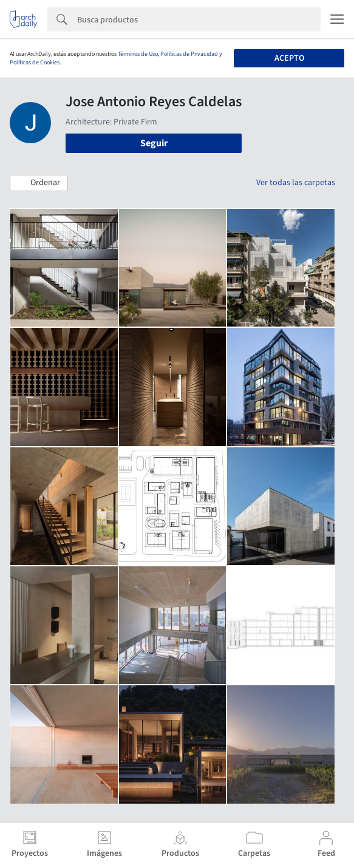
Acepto (289, 58)
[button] (39, 183)
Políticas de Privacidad (189, 54)
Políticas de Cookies (35, 63)
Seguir (154, 143)
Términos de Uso (138, 54)
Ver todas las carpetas (296, 183)
